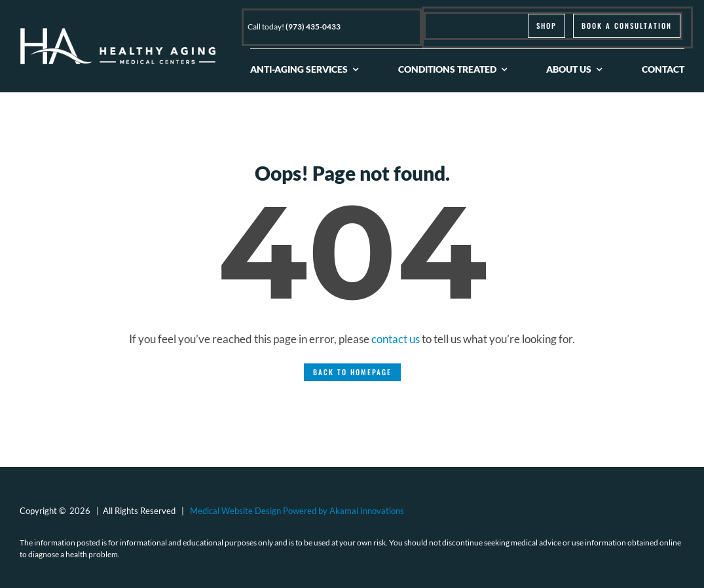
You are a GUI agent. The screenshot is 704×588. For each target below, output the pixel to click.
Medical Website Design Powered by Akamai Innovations (297, 511)
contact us (396, 339)
